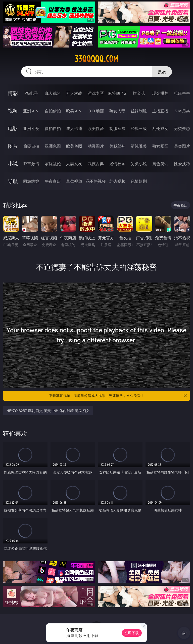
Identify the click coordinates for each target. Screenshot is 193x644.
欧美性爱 (96, 128)
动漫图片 (96, 146)
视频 (13, 111)
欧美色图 (74, 146)
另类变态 (182, 128)
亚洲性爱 (31, 128)
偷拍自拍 (53, 128)
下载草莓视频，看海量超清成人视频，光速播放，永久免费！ (118, 396)
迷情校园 (117, 164)
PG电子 (31, 93)
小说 (13, 164)
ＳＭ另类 (182, 111)
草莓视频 (74, 181)
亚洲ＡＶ (31, 111)
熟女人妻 (117, 111)
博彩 (13, 93)
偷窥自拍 (31, 146)
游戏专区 (96, 93)
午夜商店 (53, 181)
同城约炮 (31, 181)
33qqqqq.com (96, 59)
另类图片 (182, 146)
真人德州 (53, 93)
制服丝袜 (117, 128)
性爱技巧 (182, 164)
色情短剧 (139, 181)
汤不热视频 (96, 181)
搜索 (162, 72)
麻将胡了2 (117, 93)
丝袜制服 (139, 111)
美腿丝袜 (117, 146)
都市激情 (31, 164)
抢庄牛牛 (182, 93)
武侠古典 (96, 164)
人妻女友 (74, 164)
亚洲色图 (53, 146)
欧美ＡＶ (74, 111)
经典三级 (139, 128)
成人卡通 (74, 128)
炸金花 (139, 93)
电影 (13, 128)
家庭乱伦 (53, 164)
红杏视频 (117, 181)
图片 (13, 146)
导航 (13, 181)
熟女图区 (160, 146)
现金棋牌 (160, 93)
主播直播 (160, 111)
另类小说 (139, 164)
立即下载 (132, 633)
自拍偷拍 (53, 111)
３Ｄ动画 (96, 111)
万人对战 (74, 93)
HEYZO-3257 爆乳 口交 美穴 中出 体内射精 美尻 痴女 (48, 411)
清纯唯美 (139, 146)
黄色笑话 (160, 164)
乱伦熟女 (160, 128)
